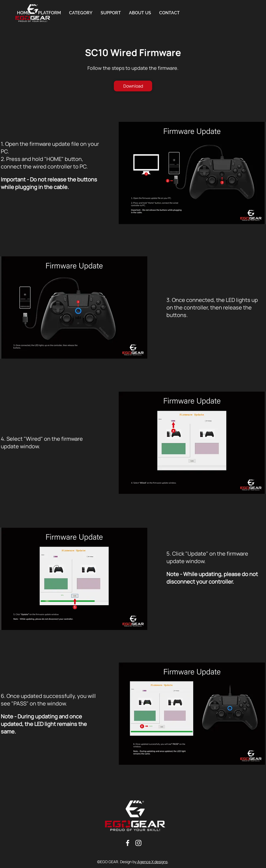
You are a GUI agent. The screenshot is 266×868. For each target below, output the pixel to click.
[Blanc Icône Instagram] (138, 843)
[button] (81, 13)
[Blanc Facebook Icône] (128, 843)
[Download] (133, 86)
